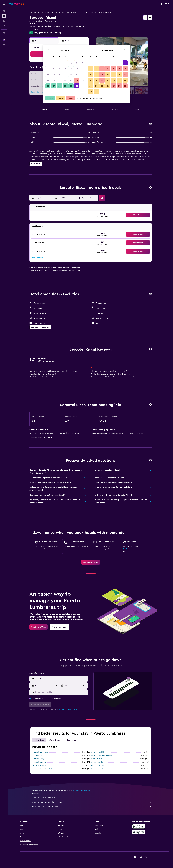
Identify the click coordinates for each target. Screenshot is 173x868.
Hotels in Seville (97, 762)
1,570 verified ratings (53, 33)
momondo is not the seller (92, 798)
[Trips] (4, 33)
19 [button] (48, 80)
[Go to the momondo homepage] (16, 4)
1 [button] (65, 63)
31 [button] (77, 86)
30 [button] (71, 86)
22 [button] (65, 80)
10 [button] (77, 69)
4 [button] (83, 63)
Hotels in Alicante (98, 766)
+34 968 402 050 (37, 29)
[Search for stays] (4, 16)
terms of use (60, 709)
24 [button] (77, 80)
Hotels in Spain (59, 12)
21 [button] (60, 80)
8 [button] (65, 69)
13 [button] (54, 74)
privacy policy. (72, 709)
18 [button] (83, 74)
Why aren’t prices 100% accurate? (92, 806)
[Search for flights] (4, 11)
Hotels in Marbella (40, 766)
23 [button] (71, 80)
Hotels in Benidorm (99, 769)
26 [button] (48, 86)
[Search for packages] (4, 26)
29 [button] (65, 86)
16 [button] (71, 74)
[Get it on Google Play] (139, 826)
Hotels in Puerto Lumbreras (89, 12)
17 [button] (77, 74)
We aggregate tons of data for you (92, 802)
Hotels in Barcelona (40, 752)
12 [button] (48, 74)
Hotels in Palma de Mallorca (102, 755)
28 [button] (59, 86)
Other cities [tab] (39, 740)
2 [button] (71, 63)
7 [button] (59, 69)
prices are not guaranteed (81, 791)
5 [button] (48, 69)
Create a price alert (130, 549)
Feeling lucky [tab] (73, 740)
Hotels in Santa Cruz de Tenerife (45, 769)
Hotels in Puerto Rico (99, 759)
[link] (91, 562)
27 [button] (54, 86)
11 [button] (83, 69)
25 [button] (83, 80)
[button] (4, 4)
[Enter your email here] (61, 692)
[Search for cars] (4, 21)
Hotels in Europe (45, 12)
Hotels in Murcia (72, 12)
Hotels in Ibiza (38, 755)
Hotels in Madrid (97, 752)
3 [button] (77, 63)
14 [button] (60, 74)
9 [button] (71, 69)
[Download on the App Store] (139, 832)
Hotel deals (33, 12)
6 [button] (54, 69)
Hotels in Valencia (39, 762)
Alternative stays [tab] (56, 740)
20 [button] (54, 80)
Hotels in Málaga (39, 759)
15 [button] (65, 74)
